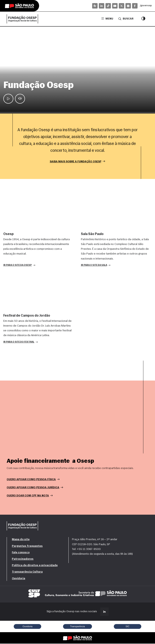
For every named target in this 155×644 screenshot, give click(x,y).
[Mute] (20, 99)
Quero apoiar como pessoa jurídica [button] (35, 488)
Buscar (126, 19)
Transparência (77, 627)
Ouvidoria (19, 579)
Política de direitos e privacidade (35, 566)
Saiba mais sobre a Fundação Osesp (78, 161)
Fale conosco (21, 553)
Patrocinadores (23, 559)
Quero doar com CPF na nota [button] (30, 496)
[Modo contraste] (143, 19)
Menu (107, 19)
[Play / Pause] (8, 99)
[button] (19, 266)
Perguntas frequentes (27, 546)
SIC (127, 627)
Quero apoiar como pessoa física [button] (33, 480)
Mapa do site (21, 540)
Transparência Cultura (27, 572)
